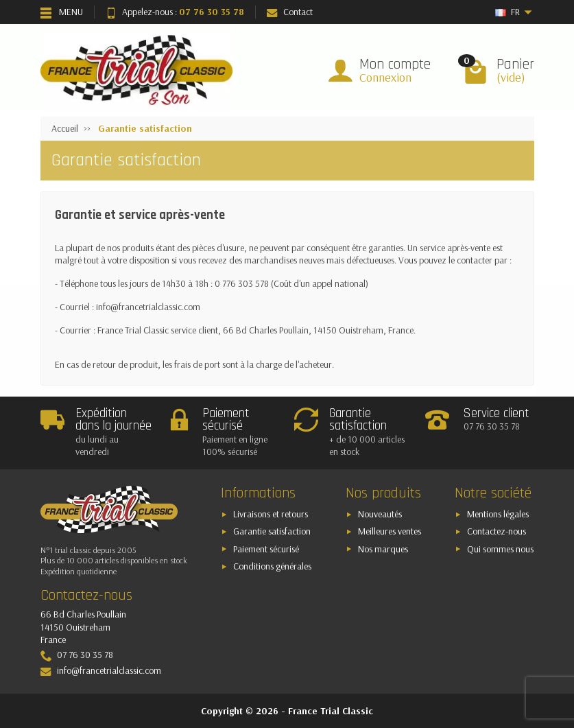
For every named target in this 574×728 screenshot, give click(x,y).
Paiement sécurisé (266, 549)
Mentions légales (498, 514)
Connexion (385, 77)
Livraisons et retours (271, 514)
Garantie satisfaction (272, 531)
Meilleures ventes (390, 531)
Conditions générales (272, 566)
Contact (290, 12)
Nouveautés (380, 514)
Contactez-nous (497, 531)
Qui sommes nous (500, 549)
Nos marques (383, 549)
